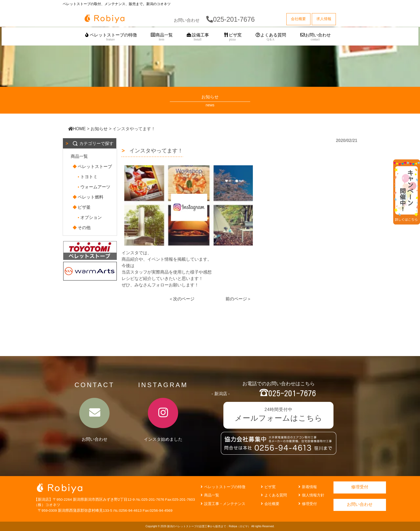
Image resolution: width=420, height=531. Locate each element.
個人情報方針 (311, 495)
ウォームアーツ (93, 187)
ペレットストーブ (93, 167)
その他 (82, 228)
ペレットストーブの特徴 (110, 37)
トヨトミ (87, 177)
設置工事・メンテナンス (222, 504)
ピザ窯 (232, 37)
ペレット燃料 (88, 197)
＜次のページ (182, 299)
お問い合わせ (315, 37)
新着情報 (307, 487)
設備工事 (198, 37)
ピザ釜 (82, 207)
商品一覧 (162, 37)
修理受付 (307, 504)
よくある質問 (271, 37)
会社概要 (269, 504)
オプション (89, 217)
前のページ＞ (238, 299)
